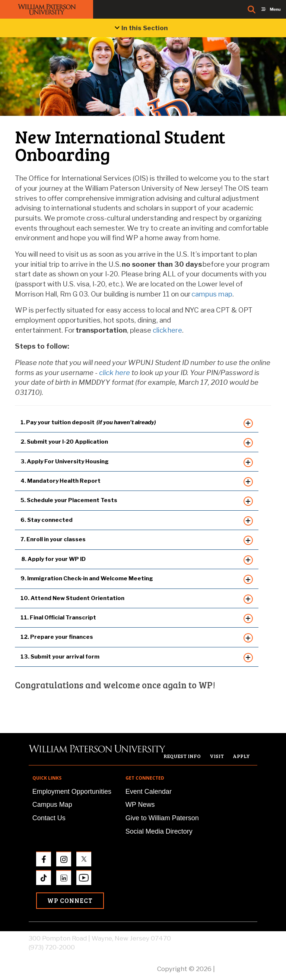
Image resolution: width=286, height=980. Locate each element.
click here (115, 373)
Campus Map (52, 805)
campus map (212, 294)
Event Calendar (149, 792)
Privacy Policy (237, 969)
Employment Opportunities (72, 792)
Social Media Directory (159, 831)
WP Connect (70, 900)
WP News (140, 805)
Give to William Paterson (162, 818)
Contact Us (49, 818)
